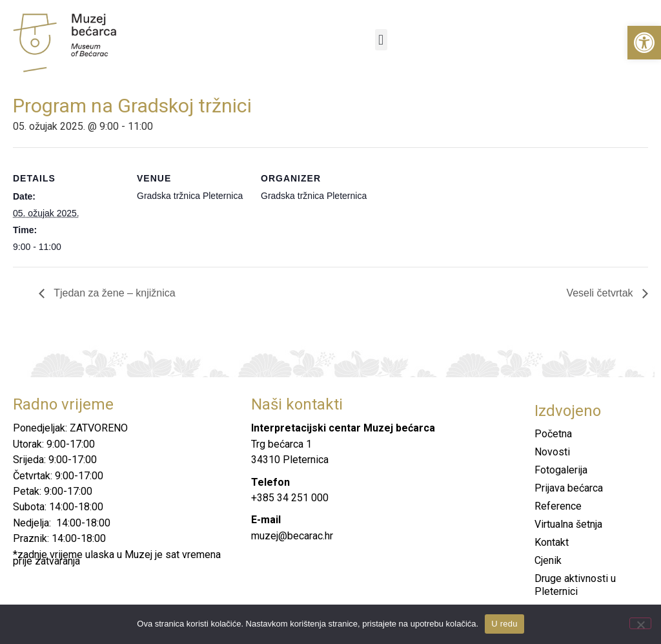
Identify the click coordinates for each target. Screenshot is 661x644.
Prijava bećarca (569, 488)
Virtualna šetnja (568, 524)
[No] (640, 623)
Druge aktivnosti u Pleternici (575, 585)
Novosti (552, 452)
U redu (504, 624)
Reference (558, 506)
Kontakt (552, 542)
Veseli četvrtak (601, 293)
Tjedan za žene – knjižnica (113, 293)
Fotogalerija (561, 470)
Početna (553, 434)
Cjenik (548, 560)
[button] (644, 43)
